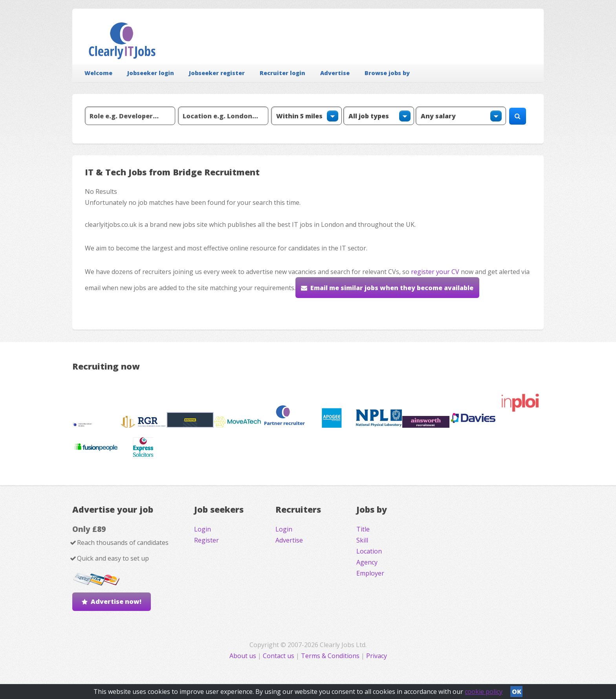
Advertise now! (116, 602)
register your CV (435, 272)
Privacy (377, 656)
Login (203, 529)
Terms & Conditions (330, 656)
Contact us (279, 656)
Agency (367, 562)
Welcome (98, 73)
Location (369, 551)
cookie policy (484, 692)
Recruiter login (282, 73)
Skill (362, 540)
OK (517, 692)
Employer (370, 573)
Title (363, 529)
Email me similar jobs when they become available (392, 288)
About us (244, 656)
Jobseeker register (217, 73)
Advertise (335, 73)
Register (206, 540)
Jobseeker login (151, 73)
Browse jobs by (387, 73)
